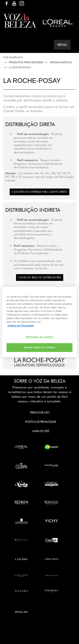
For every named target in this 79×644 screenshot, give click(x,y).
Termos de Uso (40, 412)
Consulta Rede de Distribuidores (40, 277)
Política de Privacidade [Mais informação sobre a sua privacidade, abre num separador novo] (21, 326)
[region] (39, 322)
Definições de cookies (39, 337)
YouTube (14, 3)
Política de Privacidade (41, 422)
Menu (62, 45)
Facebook (7, 3)
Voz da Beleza (13, 57)
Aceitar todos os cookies (39, 348)
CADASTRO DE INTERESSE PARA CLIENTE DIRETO (39, 192)
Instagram (22, 3)
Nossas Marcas (61, 62)
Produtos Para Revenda (26, 62)
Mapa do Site (41, 431)
